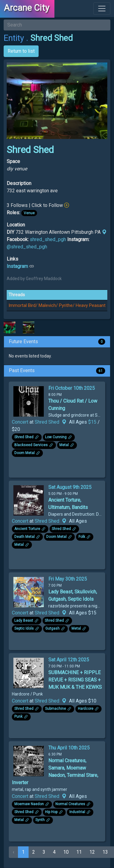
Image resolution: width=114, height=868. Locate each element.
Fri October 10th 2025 (72, 388)
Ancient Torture (27, 529)
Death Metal (24, 537)
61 (101, 371)
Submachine (55, 709)
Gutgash (52, 628)
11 (79, 852)
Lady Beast (24, 621)
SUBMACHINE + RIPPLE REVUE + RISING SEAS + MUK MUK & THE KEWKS (75, 680)
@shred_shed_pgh (27, 247)
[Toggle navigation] (102, 9)
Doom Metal (24, 453)
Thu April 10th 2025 (69, 748)
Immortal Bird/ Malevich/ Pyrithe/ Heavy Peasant (57, 305)
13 (105, 852)
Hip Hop (51, 812)
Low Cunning (56, 437)
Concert (20, 422)
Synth (40, 820)
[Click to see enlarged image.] (29, 401)
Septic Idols (24, 628)
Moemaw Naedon (29, 804)
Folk (82, 537)
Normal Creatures (70, 804)
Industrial (77, 812)
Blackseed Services (31, 445)
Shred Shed (47, 422)
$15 (93, 422)
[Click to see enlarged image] (10, 327)
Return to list (21, 51)
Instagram (17, 266)
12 (92, 852)
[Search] (57, 25)
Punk (18, 717)
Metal (64, 445)
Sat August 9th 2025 (70, 487)
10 (66, 852)
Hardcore (86, 709)
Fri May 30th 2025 (68, 579)
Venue (29, 213)
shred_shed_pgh (48, 239)
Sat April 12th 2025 (69, 660)
